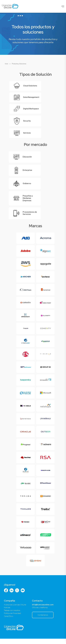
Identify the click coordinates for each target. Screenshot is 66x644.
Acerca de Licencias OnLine (15, 610)
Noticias (7, 613)
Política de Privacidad (12, 619)
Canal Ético (9, 622)
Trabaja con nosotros (12, 616)
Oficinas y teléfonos (40, 613)
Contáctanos (43, 620)
